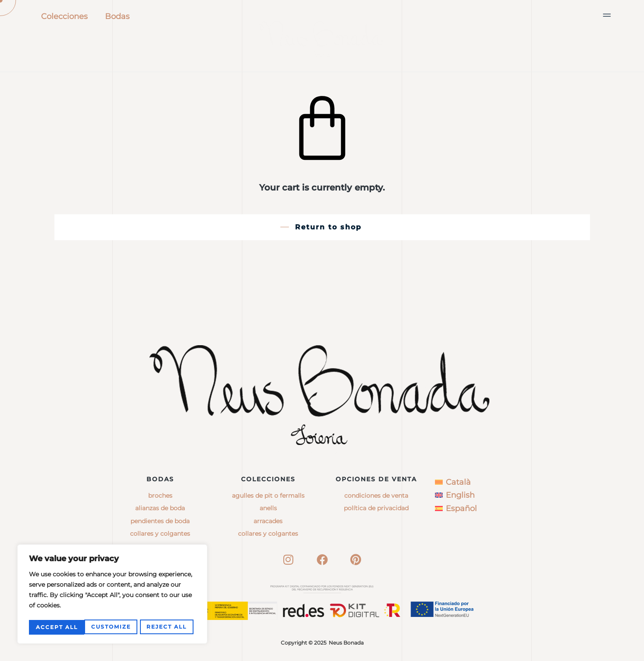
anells (268, 508)
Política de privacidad (376, 508)
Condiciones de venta (376, 496)
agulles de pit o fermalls (268, 496)
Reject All (111, 627)
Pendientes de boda (160, 521)
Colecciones (64, 16)
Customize (55, 627)
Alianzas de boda (160, 508)
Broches (160, 496)
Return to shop (328, 227)
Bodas (117, 16)
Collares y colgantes (160, 534)
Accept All (168, 627)
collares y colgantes (268, 534)
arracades (268, 521)
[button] (607, 15)
